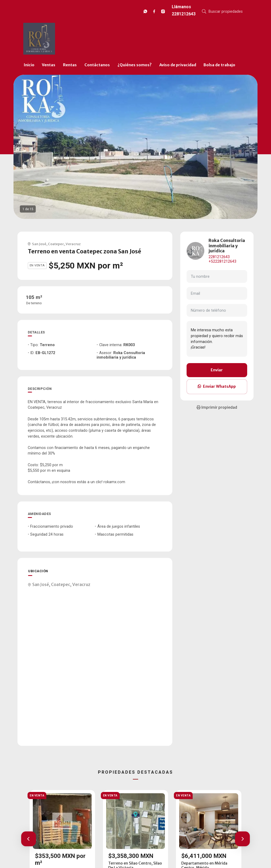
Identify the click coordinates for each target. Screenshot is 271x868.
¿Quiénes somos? (135, 65)
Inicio (29, 65)
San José (39, 244)
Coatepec (56, 244)
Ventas (49, 65)
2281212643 (219, 257)
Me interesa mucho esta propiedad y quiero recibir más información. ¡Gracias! (217, 339)
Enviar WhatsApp (217, 386)
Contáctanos (97, 65)
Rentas (70, 65)
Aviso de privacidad (178, 65)
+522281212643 (222, 261)
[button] (29, 839)
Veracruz (73, 244)
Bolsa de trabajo (219, 65)
